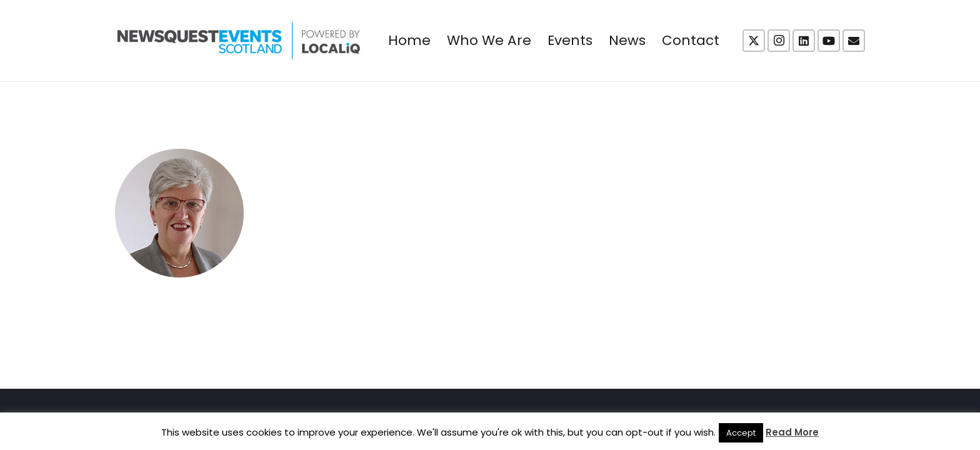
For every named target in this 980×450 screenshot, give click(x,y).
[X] (754, 41)
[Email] (854, 41)
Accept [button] (741, 433)
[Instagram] (779, 41)
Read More (792, 432)
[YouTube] (829, 41)
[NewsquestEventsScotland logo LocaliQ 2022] (239, 41)
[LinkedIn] (804, 41)
